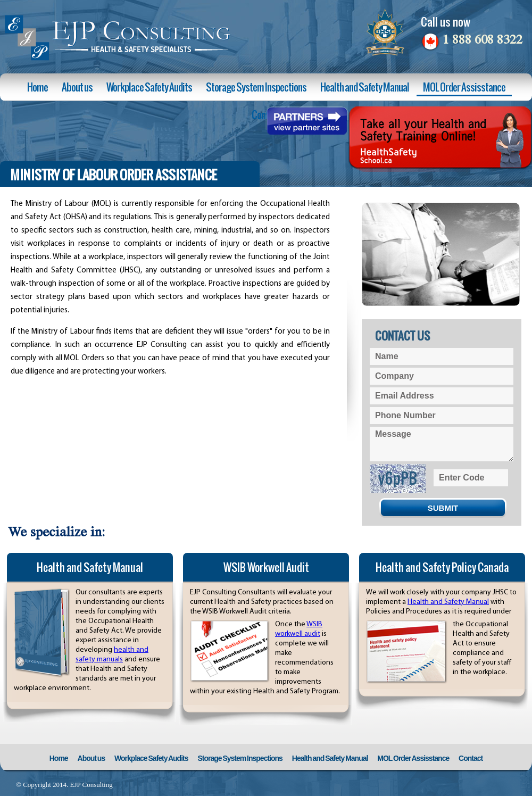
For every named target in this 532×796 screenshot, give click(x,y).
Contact (471, 758)
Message (442, 444)
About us (77, 87)
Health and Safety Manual (365, 87)
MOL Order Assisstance (464, 87)
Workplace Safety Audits (149, 87)
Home (38, 87)
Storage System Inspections (256, 87)
